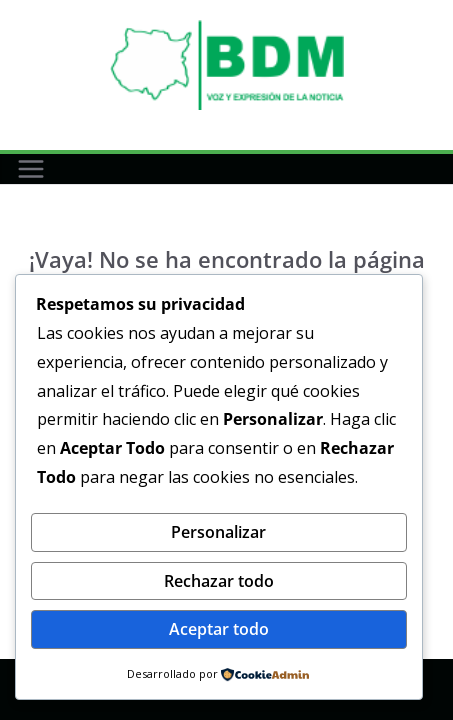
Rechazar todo (219, 581)
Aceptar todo (219, 629)
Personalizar (218, 532)
